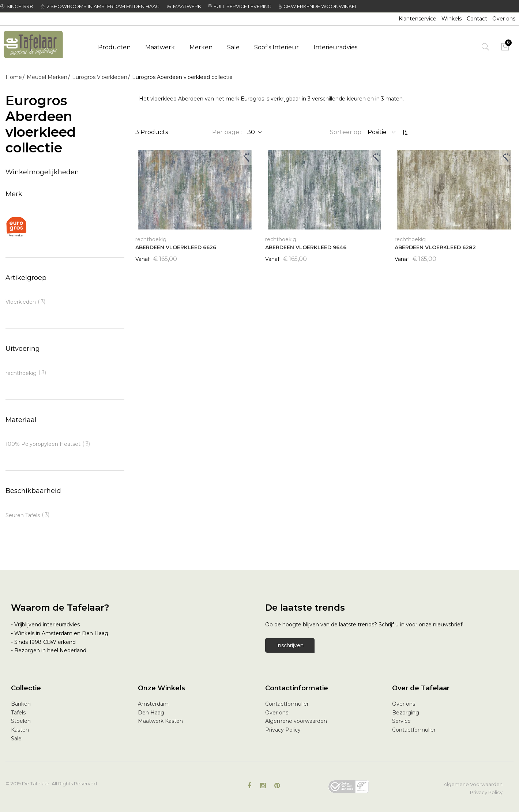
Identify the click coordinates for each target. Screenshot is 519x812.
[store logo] (42, 45)
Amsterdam (153, 704)
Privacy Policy (283, 730)
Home (14, 77)
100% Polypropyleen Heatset (43, 444)
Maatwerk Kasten (160, 721)
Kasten (20, 730)
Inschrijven (290, 645)
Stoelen (21, 721)
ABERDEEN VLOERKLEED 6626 (176, 247)
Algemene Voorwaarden (473, 784)
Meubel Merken (47, 77)
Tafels (18, 713)
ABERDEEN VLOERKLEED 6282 (435, 247)
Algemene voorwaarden (296, 721)
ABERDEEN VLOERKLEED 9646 (306, 247)
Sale (16, 739)
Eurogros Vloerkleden (100, 77)
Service (401, 721)
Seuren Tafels (23, 515)
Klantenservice (418, 19)
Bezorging (406, 713)
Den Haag (151, 713)
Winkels (452, 19)
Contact (477, 19)
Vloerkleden (21, 302)
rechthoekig (21, 373)
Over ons (504, 19)
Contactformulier (287, 704)
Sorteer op (346, 132)
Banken (21, 704)
